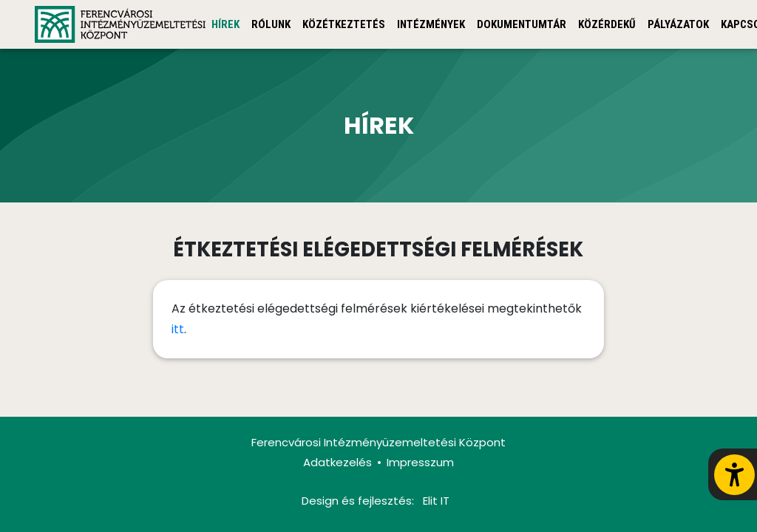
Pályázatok (678, 24)
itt (178, 329)
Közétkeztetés (344, 24)
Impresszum (420, 462)
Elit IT (436, 501)
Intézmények (431, 24)
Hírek (225, 24)
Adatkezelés (337, 462)
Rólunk (271, 24)
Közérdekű (607, 24)
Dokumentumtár (522, 24)
